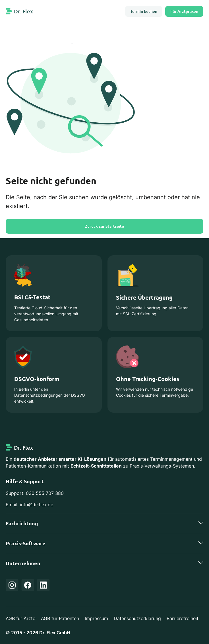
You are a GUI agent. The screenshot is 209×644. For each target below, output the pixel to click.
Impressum (96, 618)
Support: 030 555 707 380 (35, 493)
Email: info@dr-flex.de (29, 505)
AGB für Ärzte (20, 618)
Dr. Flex (23, 11)
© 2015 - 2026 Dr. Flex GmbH (38, 633)
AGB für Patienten (60, 618)
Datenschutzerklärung (137, 618)
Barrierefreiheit (183, 618)
